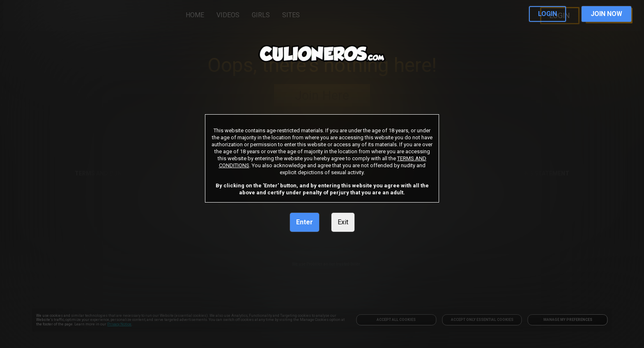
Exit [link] (343, 222)
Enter (305, 222)
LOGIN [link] (547, 14)
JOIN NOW (606, 14)
